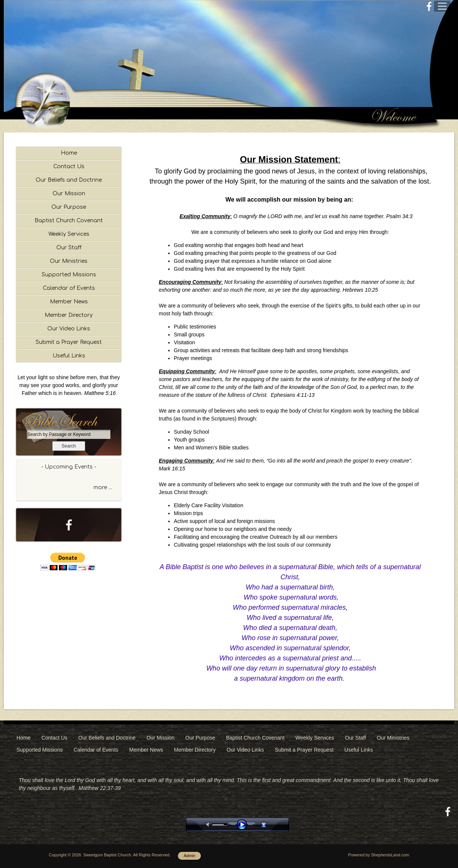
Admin (189, 856)
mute (209, 825)
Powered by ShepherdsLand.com (379, 855)
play (244, 825)
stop (270, 825)
